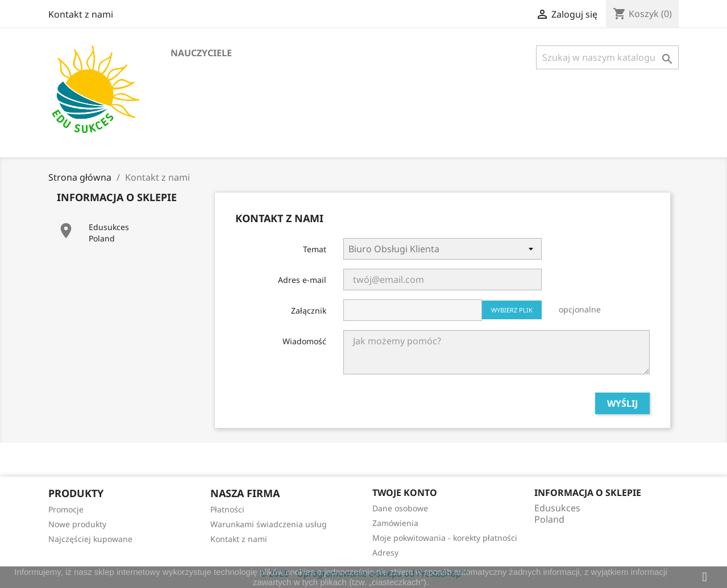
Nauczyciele (201, 53)
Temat (315, 249)
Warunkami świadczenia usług (269, 524)
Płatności (227, 509)
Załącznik (309, 310)
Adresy (385, 552)
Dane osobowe (400, 508)
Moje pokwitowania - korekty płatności (445, 538)
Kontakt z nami (81, 14)
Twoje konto (405, 493)
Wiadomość (304, 341)
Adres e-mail (302, 280)
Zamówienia (395, 523)
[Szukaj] (607, 57)
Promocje (66, 509)
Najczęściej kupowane (90, 539)
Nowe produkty (77, 524)
